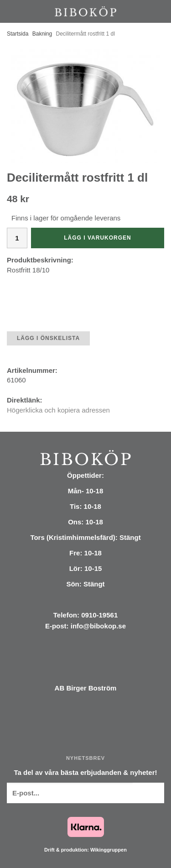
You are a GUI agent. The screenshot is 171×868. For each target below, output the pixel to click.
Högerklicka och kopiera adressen (58, 410)
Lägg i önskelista (48, 338)
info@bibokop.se (98, 626)
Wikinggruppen (109, 850)
